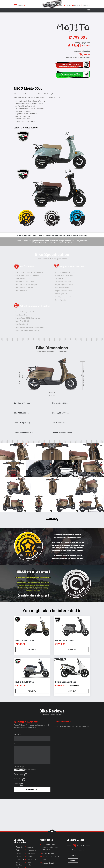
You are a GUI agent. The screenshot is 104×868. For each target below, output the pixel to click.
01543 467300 (48, 853)
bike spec (20, 235)
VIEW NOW (32, 650)
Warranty (42, 235)
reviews (69, 235)
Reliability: (18, 779)
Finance (68, 5)
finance (75, 235)
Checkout (73, 855)
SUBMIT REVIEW (32, 790)
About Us (19, 847)
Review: (17, 744)
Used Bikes (31, 853)
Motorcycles (32, 850)
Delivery (76, 5)
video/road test (60, 235)
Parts (18, 850)
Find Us (19, 856)
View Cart (73, 861)
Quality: (17, 783)
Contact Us (86, 5)
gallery (35, 235)
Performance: (19, 774)
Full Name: (18, 734)
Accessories (32, 859)
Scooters (30, 847)
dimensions (28, 235)
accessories (50, 235)
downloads (83, 235)
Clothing (30, 856)
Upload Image (19, 767)
